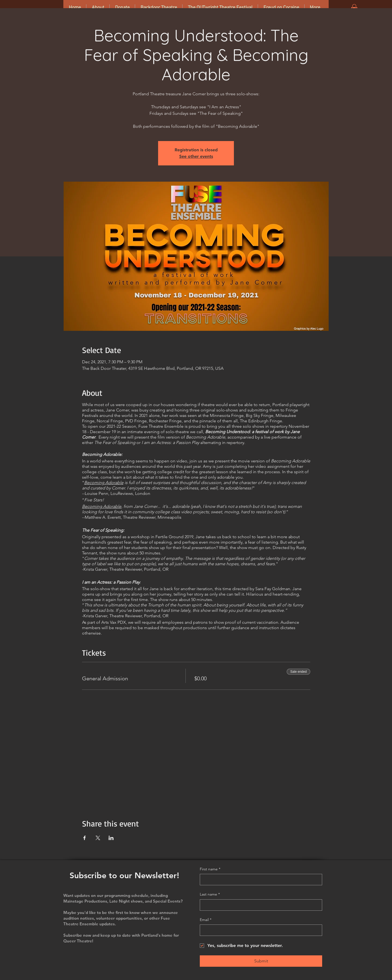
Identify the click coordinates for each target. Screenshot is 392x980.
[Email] (259, 930)
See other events (196, 156)
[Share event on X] (98, 838)
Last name (210, 894)
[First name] (259, 880)
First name (210, 869)
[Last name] (259, 905)
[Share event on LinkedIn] (111, 838)
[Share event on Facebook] (85, 838)
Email (206, 920)
